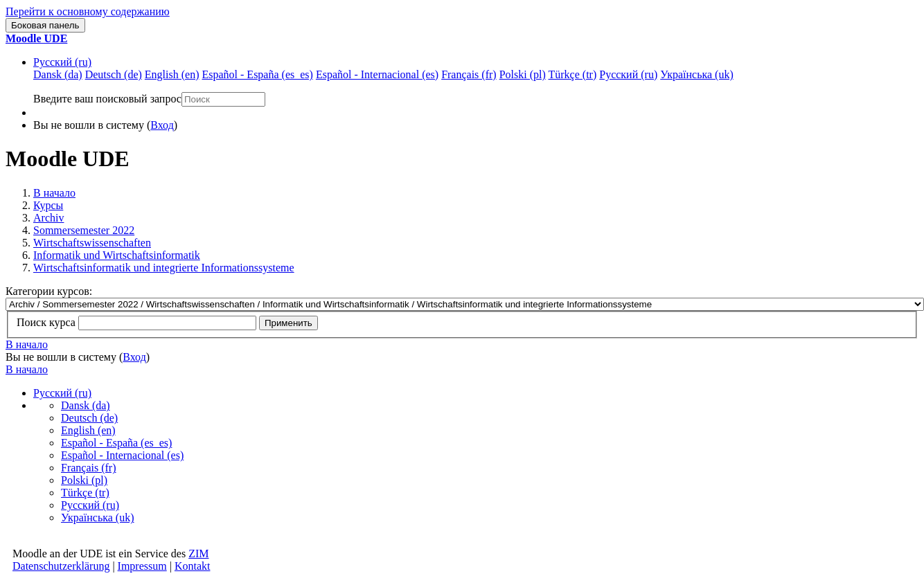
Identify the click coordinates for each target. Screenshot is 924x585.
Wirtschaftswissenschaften (92, 243)
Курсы (48, 205)
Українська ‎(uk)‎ (98, 517)
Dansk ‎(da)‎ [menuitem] (58, 74)
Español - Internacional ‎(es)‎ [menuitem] (377, 74)
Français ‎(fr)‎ (89, 468)
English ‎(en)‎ (88, 430)
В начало (54, 193)
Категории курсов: (49, 291)
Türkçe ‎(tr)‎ (85, 493)
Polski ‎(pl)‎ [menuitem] (523, 74)
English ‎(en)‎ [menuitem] (172, 74)
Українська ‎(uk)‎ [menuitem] (697, 74)
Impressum (142, 566)
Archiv (48, 218)
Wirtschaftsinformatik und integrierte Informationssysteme (164, 268)
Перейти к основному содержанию (88, 11)
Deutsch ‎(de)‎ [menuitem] (114, 74)
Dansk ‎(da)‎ (86, 405)
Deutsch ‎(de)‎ (89, 418)
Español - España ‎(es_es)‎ (116, 443)
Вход (162, 125)
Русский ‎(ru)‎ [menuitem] (628, 74)
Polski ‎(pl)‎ (84, 480)
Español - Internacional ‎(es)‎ (122, 455)
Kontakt (193, 566)
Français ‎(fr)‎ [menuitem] (469, 74)
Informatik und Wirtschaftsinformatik (117, 255)
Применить (288, 323)
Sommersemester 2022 (84, 230)
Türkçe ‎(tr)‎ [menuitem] (573, 74)
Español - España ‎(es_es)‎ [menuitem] (257, 74)
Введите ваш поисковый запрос (107, 99)
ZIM (198, 553)
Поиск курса (46, 322)
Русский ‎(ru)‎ (62, 62)
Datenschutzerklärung (61, 566)
